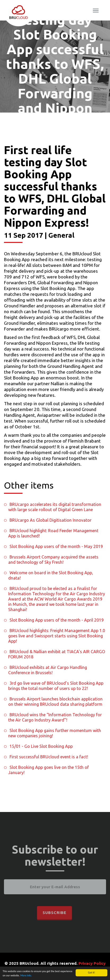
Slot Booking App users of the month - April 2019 (57, 620)
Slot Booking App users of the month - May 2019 (56, 546)
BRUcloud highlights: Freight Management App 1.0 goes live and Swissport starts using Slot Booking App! (57, 636)
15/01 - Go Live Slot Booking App (41, 746)
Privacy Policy (92, 963)
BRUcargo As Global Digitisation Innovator (51, 520)
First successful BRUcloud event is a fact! (49, 757)
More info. (26, 976)
